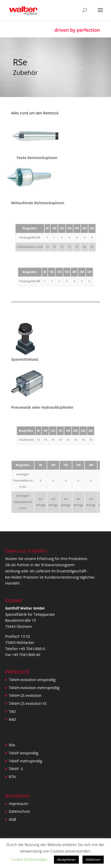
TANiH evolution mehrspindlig (34, 688)
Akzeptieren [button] (66, 859)
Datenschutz (19, 811)
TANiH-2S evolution (25, 695)
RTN (12, 777)
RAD (12, 719)
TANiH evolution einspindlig (32, 680)
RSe (12, 745)
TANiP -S (16, 769)
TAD (12, 711)
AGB (12, 819)
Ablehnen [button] (93, 859)
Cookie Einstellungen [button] (29, 859)
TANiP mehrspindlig (25, 761)
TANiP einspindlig (23, 753)
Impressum (18, 804)
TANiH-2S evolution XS (28, 703)
